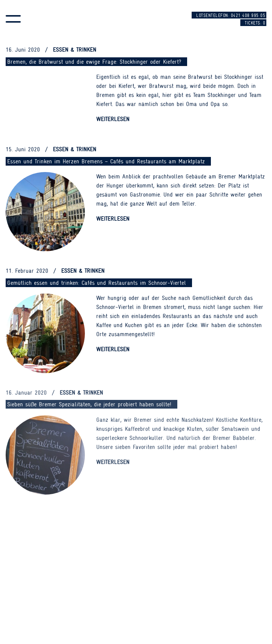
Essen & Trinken (75, 50)
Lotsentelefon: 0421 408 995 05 (231, 15)
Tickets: (255, 23)
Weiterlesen (113, 119)
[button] (13, 19)
